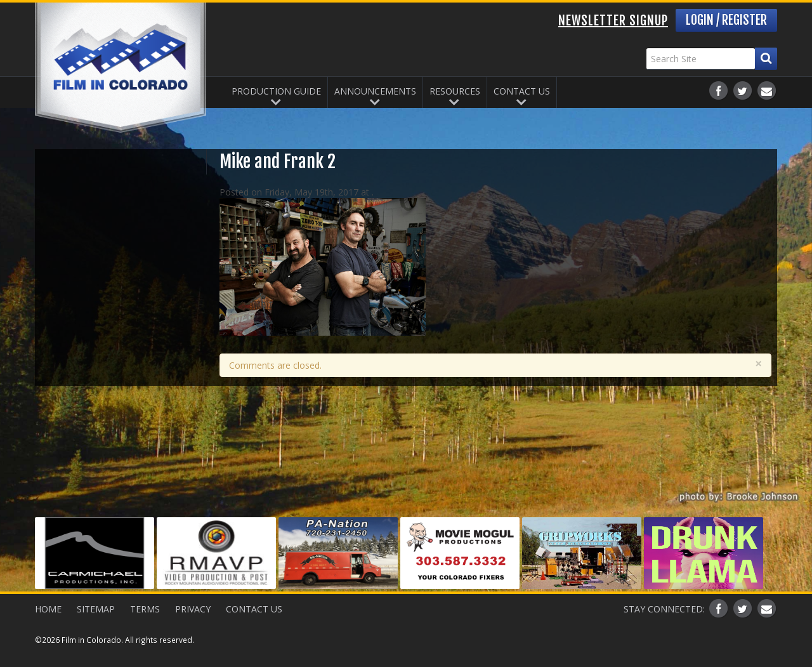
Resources (455, 91)
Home (48, 609)
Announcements (375, 91)
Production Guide (276, 91)
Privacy (193, 609)
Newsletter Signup (613, 21)
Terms (145, 609)
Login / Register (726, 20)
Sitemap (96, 609)
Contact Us (522, 91)
